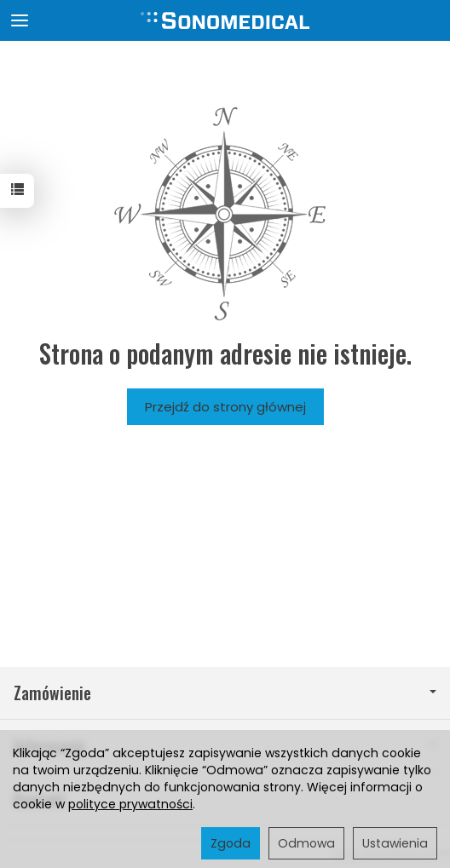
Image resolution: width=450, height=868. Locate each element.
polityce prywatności (130, 804)
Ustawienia (395, 843)
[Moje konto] (434, 20)
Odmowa (306, 843)
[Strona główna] (225, 20)
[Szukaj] (55, 20)
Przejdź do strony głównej (225, 407)
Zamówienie (225, 693)
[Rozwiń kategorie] (20, 20)
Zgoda (231, 843)
